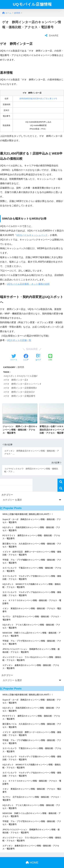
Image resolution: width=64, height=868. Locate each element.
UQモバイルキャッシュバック (32, 229)
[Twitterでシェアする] (14, 352)
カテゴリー (7, 489)
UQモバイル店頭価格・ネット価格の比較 (28, 278)
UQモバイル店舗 (28, 370)
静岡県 (21, 361)
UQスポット (11, 370)
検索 (61, 476)
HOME (32, 857)
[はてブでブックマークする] (38, 352)
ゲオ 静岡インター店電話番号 (20, 390)
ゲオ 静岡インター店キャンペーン (22, 378)
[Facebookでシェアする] (26, 352)
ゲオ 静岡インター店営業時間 (20, 382)
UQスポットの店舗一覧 (19, 334)
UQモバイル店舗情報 (32, 4)
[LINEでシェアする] (50, 352)
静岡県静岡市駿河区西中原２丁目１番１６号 (38, 93)
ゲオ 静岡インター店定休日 (19, 386)
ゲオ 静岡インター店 (16, 374)
